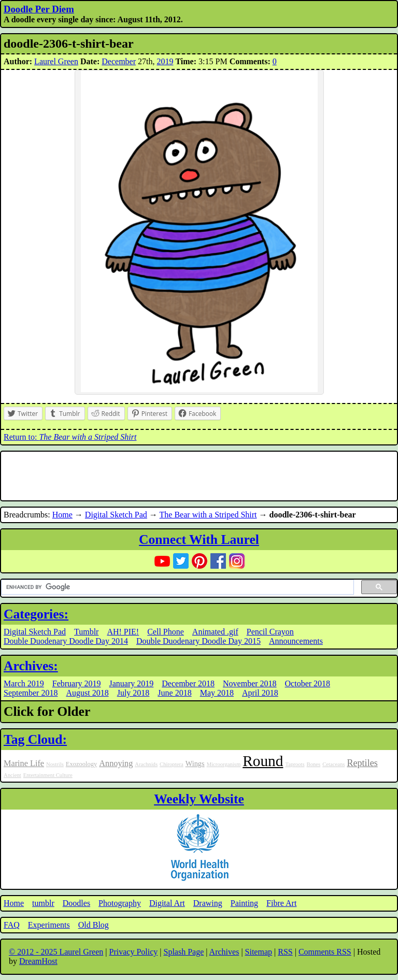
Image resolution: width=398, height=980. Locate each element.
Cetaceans (333, 764)
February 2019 (77, 683)
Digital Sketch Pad (116, 515)
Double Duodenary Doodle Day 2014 (66, 641)
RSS (285, 952)
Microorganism (224, 764)
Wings (195, 763)
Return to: (70, 437)
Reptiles (362, 763)
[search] (176, 587)
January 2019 (132, 683)
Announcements (296, 641)
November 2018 (250, 683)
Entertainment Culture (48, 775)
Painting (244, 903)
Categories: (36, 614)
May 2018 (217, 693)
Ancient (12, 775)
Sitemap (259, 952)
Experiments (49, 925)
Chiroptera (172, 764)
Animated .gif (215, 632)
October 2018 (308, 683)
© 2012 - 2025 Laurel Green (56, 952)
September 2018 (31, 693)
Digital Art (167, 903)
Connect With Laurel (199, 539)
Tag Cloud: (35, 739)
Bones (314, 764)
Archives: (31, 666)
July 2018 (133, 693)
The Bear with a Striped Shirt (208, 515)
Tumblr (86, 632)
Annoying (116, 763)
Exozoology (81, 764)
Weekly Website (199, 799)
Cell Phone (166, 632)
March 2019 (24, 683)
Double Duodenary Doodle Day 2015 (198, 641)
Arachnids (146, 764)
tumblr (43, 903)
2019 (165, 61)
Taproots (295, 764)
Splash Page (184, 952)
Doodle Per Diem (39, 9)
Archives (224, 952)
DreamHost (38, 961)
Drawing (208, 903)
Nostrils (55, 764)
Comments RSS (325, 952)
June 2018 (174, 693)
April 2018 (260, 693)
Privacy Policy (134, 952)
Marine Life (24, 763)
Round (263, 761)
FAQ (12, 925)
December (119, 61)
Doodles (76, 903)
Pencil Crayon (270, 632)
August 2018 (87, 693)
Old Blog (94, 925)
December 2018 (188, 683)
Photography (120, 903)
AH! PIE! (123, 632)
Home (62, 515)
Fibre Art (281, 903)
